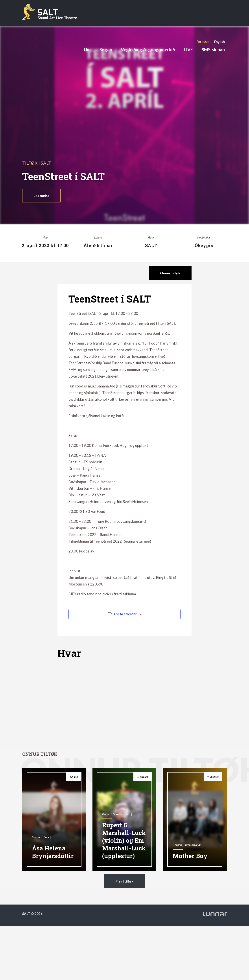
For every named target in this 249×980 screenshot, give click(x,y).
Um (87, 50)
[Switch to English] (219, 42)
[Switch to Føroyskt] (203, 42)
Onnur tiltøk (170, 273)
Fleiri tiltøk (124, 881)
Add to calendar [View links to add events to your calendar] (125, 614)
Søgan (106, 50)
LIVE (188, 50)
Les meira (41, 195)
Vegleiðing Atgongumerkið (148, 50)
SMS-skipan (213, 50)
